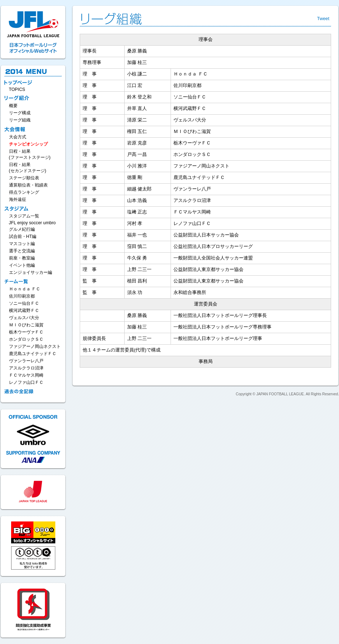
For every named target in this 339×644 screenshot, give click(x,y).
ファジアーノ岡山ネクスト (35, 346)
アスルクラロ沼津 (26, 368)
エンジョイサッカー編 (31, 272)
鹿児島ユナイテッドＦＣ (33, 354)
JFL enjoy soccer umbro (32, 223)
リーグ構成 (20, 113)
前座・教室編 (22, 258)
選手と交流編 (22, 251)
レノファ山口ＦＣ (26, 382)
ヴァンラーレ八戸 (26, 361)
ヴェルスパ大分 (24, 318)
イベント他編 (22, 265)
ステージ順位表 (24, 178)
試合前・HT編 (23, 236)
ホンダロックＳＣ (26, 339)
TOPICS (17, 89)
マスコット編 (22, 244)
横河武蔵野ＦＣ (24, 310)
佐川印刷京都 (22, 296)
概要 (13, 106)
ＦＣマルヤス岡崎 (26, 375)
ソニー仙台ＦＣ (24, 303)
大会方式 (18, 137)
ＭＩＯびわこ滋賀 (26, 325)
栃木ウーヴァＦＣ (26, 332)
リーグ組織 (20, 120)
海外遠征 (18, 199)
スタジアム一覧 (24, 216)
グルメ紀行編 (22, 229)
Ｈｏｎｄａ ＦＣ (25, 289)
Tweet (323, 19)
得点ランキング (24, 192)
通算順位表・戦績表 (28, 185)
